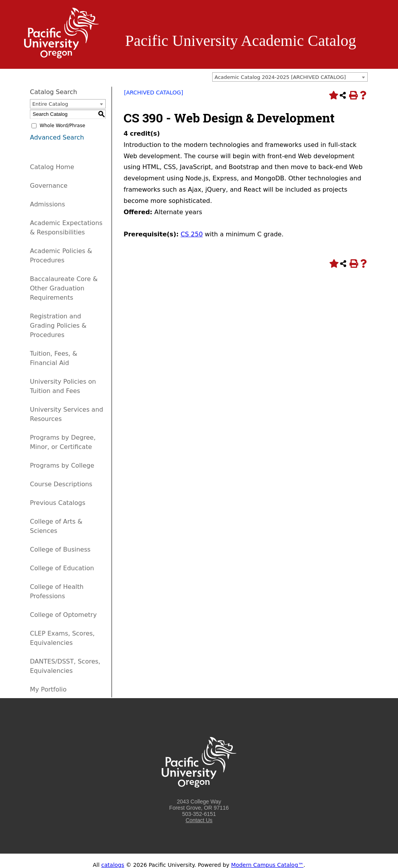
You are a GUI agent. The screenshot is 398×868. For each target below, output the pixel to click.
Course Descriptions (61, 484)
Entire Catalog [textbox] (50, 104)
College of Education (62, 568)
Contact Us (199, 820)
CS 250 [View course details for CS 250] (192, 234)
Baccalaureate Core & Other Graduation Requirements (64, 288)
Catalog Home (52, 167)
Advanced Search (57, 137)
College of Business (60, 549)
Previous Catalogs (58, 503)
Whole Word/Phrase (62, 126)
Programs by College (62, 465)
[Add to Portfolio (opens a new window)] (333, 95)
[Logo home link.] (61, 56)
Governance (49, 186)
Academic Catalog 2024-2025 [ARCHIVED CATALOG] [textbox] (280, 77)
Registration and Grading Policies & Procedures (58, 326)
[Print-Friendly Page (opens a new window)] (353, 95)
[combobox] (290, 77)
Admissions (47, 204)
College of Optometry (63, 615)
